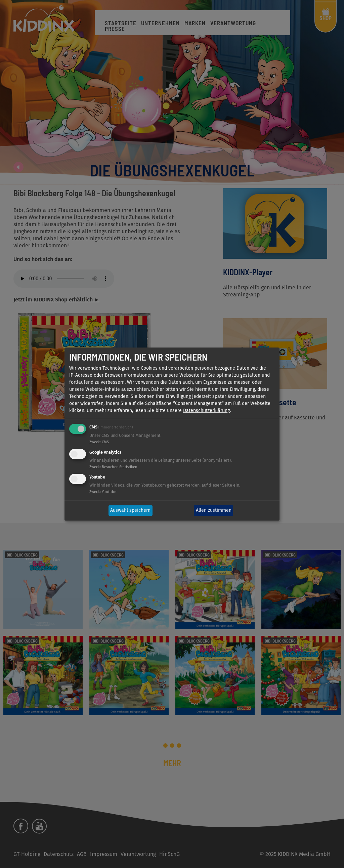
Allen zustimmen (214, 511)
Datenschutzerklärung (206, 411)
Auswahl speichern (130, 511)
